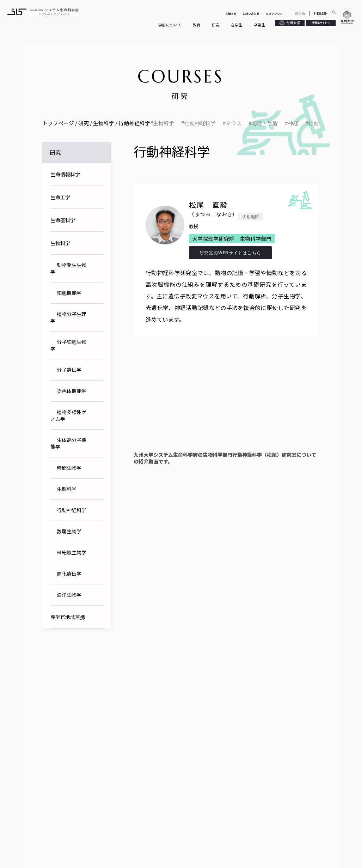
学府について (170, 25)
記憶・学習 (265, 123)
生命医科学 (63, 220)
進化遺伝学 (69, 573)
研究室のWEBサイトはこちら (230, 253)
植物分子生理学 (68, 317)
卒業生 (260, 25)
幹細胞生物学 (72, 552)
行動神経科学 (200, 123)
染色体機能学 (72, 391)
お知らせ (231, 14)
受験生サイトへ (321, 23)
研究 (216, 25)
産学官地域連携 (68, 617)
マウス (234, 123)
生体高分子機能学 (68, 443)
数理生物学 (69, 531)
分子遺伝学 (69, 370)
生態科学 (67, 489)
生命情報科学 (65, 174)
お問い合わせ (251, 14)
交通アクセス (274, 14)
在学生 (237, 25)
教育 (197, 25)
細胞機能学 (69, 293)
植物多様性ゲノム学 (68, 415)
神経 (293, 123)
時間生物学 (69, 468)
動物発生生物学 (68, 268)
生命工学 (60, 197)
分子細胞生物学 (68, 345)
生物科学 (164, 123)
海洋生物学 (69, 595)
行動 (313, 123)
